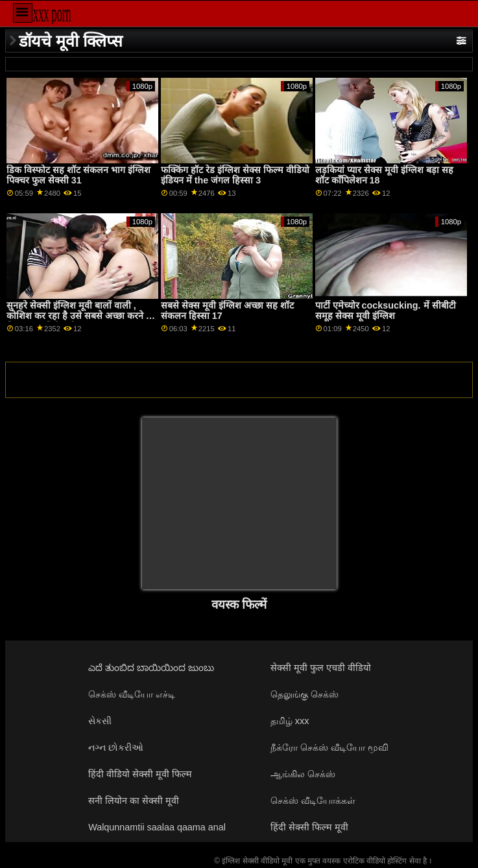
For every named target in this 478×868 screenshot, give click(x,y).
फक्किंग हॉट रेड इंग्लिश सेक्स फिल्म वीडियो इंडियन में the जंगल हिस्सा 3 (235, 175)
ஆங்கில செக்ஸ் (303, 774)
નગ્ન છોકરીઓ (116, 747)
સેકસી (100, 721)
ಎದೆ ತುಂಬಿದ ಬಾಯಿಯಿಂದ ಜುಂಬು (151, 668)
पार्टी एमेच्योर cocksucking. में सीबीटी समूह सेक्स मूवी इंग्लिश (386, 311)
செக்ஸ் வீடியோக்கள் (313, 801)
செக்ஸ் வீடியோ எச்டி (132, 694)
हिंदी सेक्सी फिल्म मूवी (309, 827)
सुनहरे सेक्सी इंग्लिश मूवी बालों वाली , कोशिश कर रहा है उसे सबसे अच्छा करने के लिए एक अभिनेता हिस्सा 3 (80, 316)
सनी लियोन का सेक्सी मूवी (134, 801)
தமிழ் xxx (290, 721)
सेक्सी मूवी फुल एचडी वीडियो (321, 668)
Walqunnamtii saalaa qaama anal (157, 827)
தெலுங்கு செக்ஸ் (305, 694)
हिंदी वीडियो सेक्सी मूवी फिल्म (140, 774)
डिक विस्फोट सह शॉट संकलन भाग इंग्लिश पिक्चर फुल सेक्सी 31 (78, 175)
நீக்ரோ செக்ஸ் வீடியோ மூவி (329, 747)
